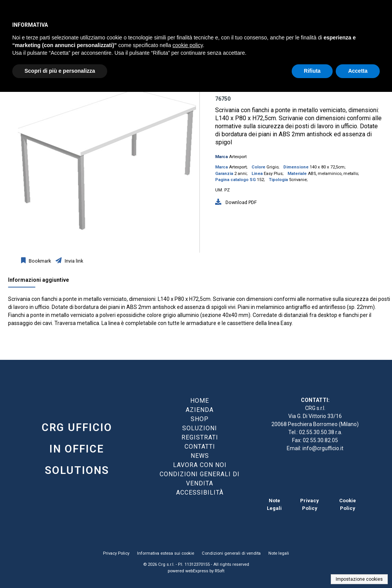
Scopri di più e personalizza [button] (60, 71)
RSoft (220, 571)
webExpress (197, 571)
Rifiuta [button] (312, 71)
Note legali (279, 553)
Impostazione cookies (359, 579)
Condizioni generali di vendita (231, 553)
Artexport (238, 157)
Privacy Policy (116, 553)
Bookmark (39, 261)
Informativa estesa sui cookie (166, 553)
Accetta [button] (358, 71)
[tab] (42, 282)
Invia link (73, 261)
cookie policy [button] (188, 45)
